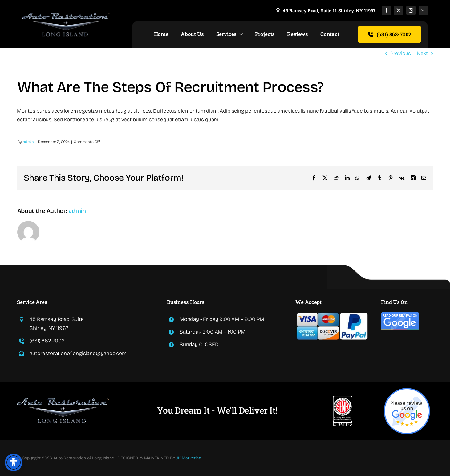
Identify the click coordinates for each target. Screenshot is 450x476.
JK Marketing (189, 458)
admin (28, 142)
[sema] (343, 398)
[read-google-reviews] (400, 315)
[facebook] (386, 10)
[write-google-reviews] (407, 391)
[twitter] (399, 10)
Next (422, 53)
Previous (401, 53)
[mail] (423, 10)
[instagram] (411, 10)
